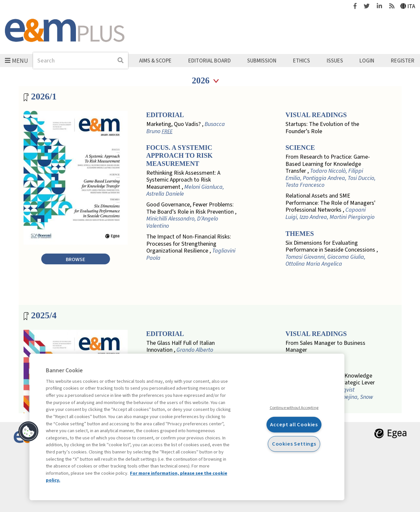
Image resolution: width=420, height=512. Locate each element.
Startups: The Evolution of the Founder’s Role (322, 128)
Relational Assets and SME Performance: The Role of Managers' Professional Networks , (330, 206)
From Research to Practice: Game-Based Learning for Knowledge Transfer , (330, 171)
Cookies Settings (294, 443)
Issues (335, 61)
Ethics (301, 61)
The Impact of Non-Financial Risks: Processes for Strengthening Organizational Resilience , (191, 247)
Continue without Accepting (294, 408)
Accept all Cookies (294, 424)
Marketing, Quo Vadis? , (186, 128)
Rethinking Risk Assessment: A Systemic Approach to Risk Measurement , (185, 184)
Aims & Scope (155, 61)
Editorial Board (210, 61)
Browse (75, 259)
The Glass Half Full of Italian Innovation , (181, 347)
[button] (28, 432)
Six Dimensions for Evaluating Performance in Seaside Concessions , (332, 254)
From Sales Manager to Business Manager (325, 347)
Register (403, 61)
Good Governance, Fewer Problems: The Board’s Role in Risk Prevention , (191, 215)
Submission (262, 61)
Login (367, 61)
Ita (408, 6)
